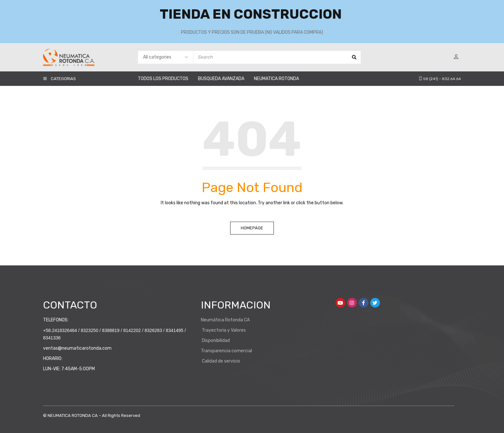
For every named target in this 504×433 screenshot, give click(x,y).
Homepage (252, 228)
